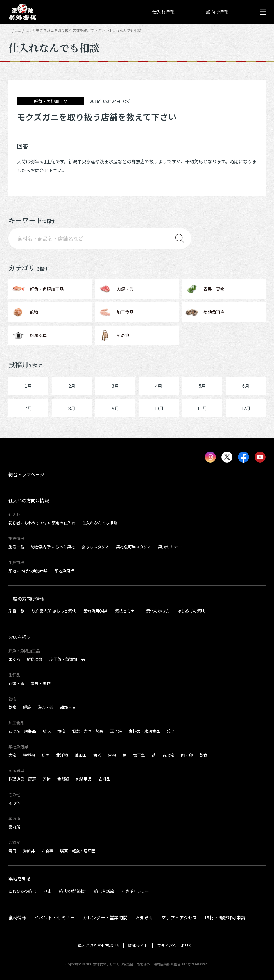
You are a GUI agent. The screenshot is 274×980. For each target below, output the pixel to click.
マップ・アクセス (179, 917)
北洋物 (62, 755)
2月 (72, 386)
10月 (159, 408)
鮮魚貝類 (35, 659)
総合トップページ (26, 474)
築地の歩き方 (158, 611)
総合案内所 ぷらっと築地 (53, 547)
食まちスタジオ (96, 547)
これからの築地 (22, 891)
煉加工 (81, 755)
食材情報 (17, 917)
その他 (14, 803)
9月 (115, 408)
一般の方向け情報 (26, 599)
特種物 (29, 755)
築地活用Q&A (95, 611)
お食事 (47, 851)
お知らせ (144, 917)
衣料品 (104, 779)
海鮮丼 (29, 851)
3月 (115, 386)
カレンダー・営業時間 (105, 917)
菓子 (171, 731)
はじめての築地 (191, 611)
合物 (112, 755)
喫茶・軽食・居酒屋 (78, 851)
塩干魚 (139, 755)
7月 (28, 408)
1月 (28, 386)
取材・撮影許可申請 (225, 917)
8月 (72, 408)
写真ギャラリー (135, 891)
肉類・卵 (16, 683)
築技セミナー (170, 547)
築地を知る (20, 878)
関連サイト (138, 946)
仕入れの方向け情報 (40, 30)
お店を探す (20, 637)
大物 (12, 755)
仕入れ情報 (163, 12)
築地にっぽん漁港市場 (28, 571)
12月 (246, 408)
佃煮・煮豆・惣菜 (88, 731)
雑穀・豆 (68, 707)
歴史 (47, 891)
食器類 (63, 779)
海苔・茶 (46, 707)
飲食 (203, 755)
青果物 (168, 755)
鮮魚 (46, 755)
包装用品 (84, 779)
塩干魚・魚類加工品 (67, 659)
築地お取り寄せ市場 (95, 946)
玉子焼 (116, 731)
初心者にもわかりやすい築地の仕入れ (42, 523)
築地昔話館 (104, 891)
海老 (97, 755)
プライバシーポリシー (177, 946)
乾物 (12, 707)
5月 (202, 386)
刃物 (47, 779)
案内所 (14, 827)
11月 (202, 408)
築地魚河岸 (64, 571)
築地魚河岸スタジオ (134, 547)
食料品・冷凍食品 (144, 731)
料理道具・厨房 (22, 779)
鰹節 (27, 707)
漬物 (61, 731)
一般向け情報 (215, 12)
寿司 (12, 851)
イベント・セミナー (55, 917)
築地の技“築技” (73, 891)
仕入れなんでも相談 (78, 30)
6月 (246, 386)
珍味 (47, 731)
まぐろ (14, 659)
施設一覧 (16, 547)
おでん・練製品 (22, 731)
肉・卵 (187, 755)
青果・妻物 (41, 683)
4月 (159, 386)
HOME (13, 30)
